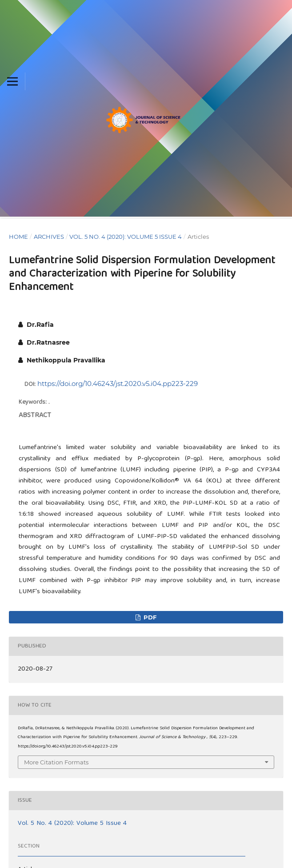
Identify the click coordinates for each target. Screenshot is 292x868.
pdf (149, 617)
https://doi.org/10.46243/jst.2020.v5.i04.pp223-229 (118, 384)
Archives (49, 237)
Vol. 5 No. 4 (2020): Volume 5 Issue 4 (126, 237)
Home (18, 237)
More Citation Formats (56, 762)
